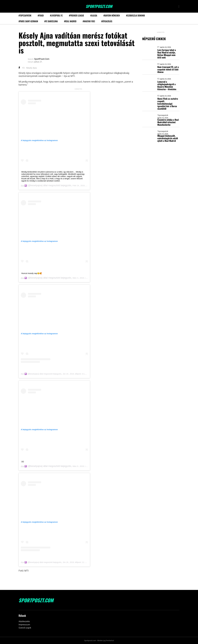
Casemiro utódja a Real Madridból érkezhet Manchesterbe (168, 122)
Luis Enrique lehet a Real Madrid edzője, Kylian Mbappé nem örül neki (167, 54)
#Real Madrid (70, 21)
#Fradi (41, 16)
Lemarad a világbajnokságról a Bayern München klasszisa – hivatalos (167, 85)
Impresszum (24, 625)
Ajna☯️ (24, 186)
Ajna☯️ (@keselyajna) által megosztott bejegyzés (41, 374)
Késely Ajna (32, 68)
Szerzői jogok (25, 628)
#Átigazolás (107, 21)
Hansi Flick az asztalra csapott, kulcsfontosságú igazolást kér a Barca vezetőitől (168, 104)
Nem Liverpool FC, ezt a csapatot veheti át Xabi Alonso (168, 69)
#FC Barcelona (51, 21)
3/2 (23, 462)
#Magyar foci (89, 21)
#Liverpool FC (56, 16)
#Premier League (76, 16)
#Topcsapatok (25, 16)
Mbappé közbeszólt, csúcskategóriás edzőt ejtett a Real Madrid (168, 138)
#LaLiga (94, 16)
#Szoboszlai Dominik (135, 16)
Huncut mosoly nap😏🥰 (32, 273)
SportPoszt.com (99, 6)
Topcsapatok (163, 115)
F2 (23, 68)
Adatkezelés (24, 621)
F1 (158, 47)
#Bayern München (112, 16)
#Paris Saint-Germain (28, 21)
